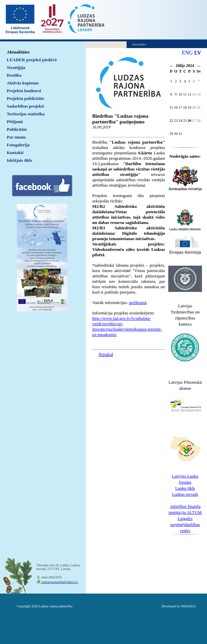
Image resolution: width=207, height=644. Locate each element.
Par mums (16, 137)
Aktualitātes (18, 52)
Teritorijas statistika (26, 114)
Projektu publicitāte (25, 98)
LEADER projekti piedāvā (32, 60)
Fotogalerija (18, 145)
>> (199, 66)
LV (198, 53)
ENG (187, 53)
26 (189, 120)
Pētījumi (15, 122)
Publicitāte (17, 129)
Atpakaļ (106, 355)
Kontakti (15, 153)
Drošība (14, 75)
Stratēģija (16, 67)
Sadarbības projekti (25, 106)
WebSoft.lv (189, 606)
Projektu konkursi (24, 91)
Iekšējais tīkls (19, 160)
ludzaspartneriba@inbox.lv (59, 582)
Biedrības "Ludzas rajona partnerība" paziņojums (120, 119)
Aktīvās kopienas (23, 83)
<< (171, 66)
